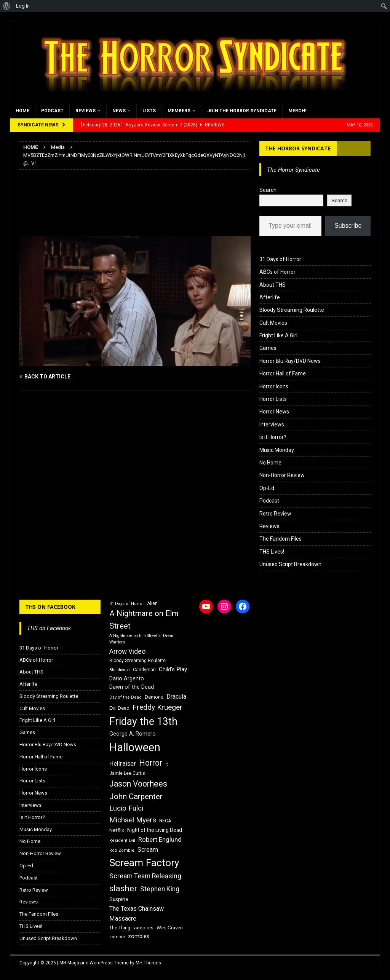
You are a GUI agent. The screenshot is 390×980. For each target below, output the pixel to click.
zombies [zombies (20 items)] (139, 936)
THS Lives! (272, 552)
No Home (270, 463)
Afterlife (270, 297)
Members (179, 111)
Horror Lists (273, 399)
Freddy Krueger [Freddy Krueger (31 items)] (157, 707)
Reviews (86, 111)
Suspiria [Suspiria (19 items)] (119, 899)
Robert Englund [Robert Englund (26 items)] (160, 840)
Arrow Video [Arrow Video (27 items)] (127, 651)
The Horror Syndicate (298, 148)
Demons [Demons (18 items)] (154, 697)
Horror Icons (274, 386)
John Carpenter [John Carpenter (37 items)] (136, 796)
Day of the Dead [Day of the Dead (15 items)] (125, 697)
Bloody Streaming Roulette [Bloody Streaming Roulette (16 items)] (137, 661)
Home (22, 111)
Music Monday (277, 450)
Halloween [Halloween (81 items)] (135, 747)
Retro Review (275, 514)
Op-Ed (267, 488)
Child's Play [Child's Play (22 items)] (173, 669)
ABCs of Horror (277, 272)
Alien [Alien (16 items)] (152, 603)
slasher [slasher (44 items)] (123, 888)
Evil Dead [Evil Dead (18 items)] (119, 708)
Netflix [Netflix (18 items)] (117, 830)
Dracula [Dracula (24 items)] (176, 697)
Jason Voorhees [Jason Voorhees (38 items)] (138, 784)
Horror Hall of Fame (283, 373)
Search (268, 190)
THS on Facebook (50, 607)
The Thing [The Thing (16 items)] (120, 928)
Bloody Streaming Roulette (292, 310)
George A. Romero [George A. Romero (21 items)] (133, 734)
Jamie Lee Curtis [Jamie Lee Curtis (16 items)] (127, 773)
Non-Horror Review (282, 475)
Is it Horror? (273, 437)
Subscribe (348, 226)
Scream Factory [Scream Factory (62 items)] (144, 863)
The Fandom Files (281, 539)
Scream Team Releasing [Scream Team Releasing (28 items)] (145, 876)
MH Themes (148, 963)
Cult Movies (273, 323)
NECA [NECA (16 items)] (165, 821)
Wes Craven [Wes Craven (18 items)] (170, 928)
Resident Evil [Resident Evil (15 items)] (122, 840)
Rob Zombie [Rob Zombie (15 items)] (122, 850)
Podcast (52, 111)
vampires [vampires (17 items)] (143, 928)
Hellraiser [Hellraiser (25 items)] (123, 764)
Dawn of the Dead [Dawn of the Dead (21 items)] (132, 687)
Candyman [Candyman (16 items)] (144, 670)
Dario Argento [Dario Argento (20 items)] (127, 678)
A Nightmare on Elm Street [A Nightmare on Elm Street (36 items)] (144, 620)
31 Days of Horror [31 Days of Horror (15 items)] (127, 604)
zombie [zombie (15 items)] (117, 937)
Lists (149, 111)
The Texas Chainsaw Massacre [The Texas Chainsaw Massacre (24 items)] (137, 914)
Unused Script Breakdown (290, 564)
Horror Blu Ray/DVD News (290, 361)
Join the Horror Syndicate (242, 111)
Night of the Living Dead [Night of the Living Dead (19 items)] (155, 830)
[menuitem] (7, 6)
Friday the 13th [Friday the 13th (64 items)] (143, 721)
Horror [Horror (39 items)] (151, 763)
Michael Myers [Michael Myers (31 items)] (133, 820)
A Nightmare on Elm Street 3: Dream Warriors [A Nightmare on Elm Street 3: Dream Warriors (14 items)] (142, 639)
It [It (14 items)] (166, 764)
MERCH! (297, 111)
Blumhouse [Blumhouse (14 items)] (120, 670)
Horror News (274, 412)
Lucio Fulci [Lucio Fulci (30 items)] (126, 808)
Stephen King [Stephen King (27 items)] (160, 889)
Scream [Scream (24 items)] (148, 850)
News (119, 111)
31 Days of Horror (280, 259)
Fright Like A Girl (278, 335)
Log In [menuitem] (23, 6)
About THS (273, 285)
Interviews (272, 425)
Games (268, 348)
